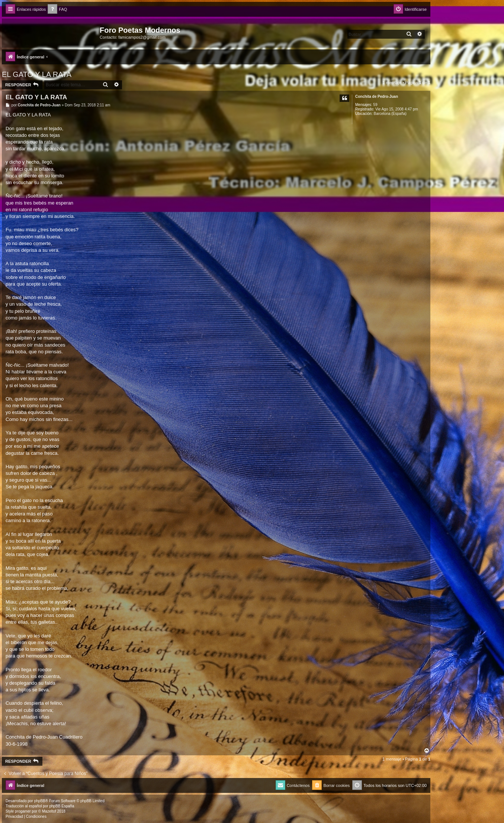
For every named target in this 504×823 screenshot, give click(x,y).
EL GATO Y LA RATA (37, 74)
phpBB (40, 801)
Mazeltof (49, 811)
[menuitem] (57, 9)
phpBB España (62, 806)
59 (375, 105)
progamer (23, 811)
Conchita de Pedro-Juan (377, 97)
